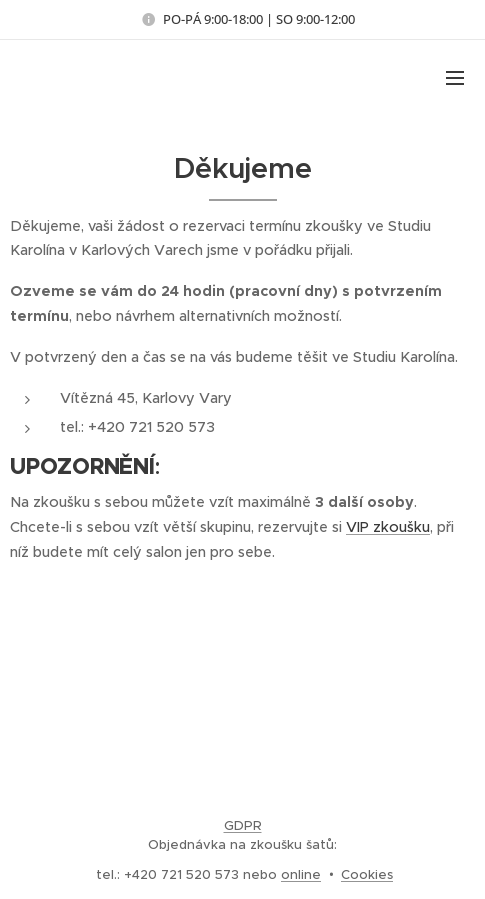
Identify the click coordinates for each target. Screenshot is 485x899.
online (301, 874)
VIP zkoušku (388, 527)
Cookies (367, 874)
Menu (455, 78)
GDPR (243, 825)
